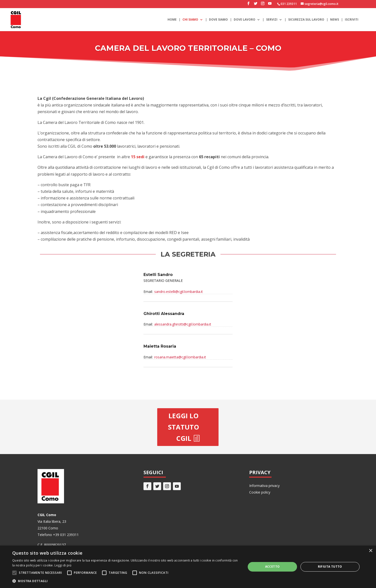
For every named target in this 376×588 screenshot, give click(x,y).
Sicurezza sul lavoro (306, 20)
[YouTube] (270, 5)
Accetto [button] (272, 567)
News (335, 20)
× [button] (370, 551)
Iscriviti (352, 20)
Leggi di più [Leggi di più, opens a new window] (63, 565)
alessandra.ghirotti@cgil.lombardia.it (183, 324)
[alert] (188, 567)
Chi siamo (190, 20)
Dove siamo (218, 20)
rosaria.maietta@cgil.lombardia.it (180, 357)
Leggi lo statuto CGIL (184, 427)
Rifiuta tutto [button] (330, 567)
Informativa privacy (264, 486)
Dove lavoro (245, 20)
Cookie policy (260, 492)
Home (172, 20)
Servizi (272, 20)
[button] (126, 581)
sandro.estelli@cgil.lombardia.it (179, 292)
